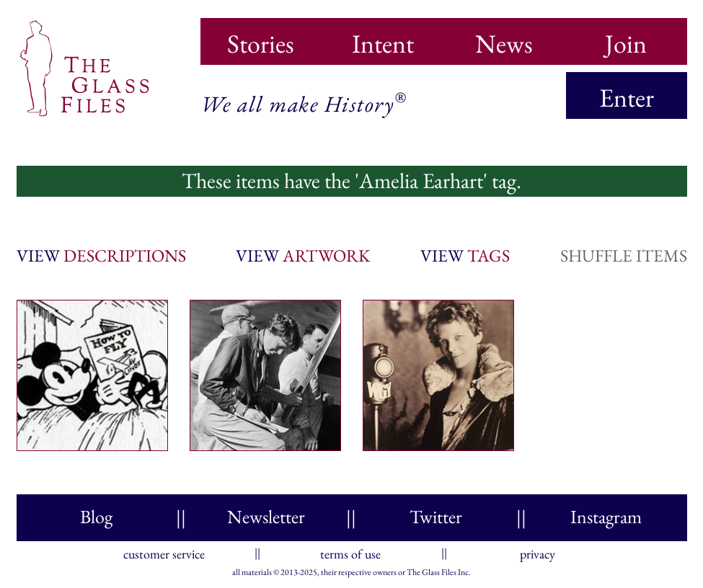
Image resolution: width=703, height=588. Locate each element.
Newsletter (266, 517)
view (101, 255)
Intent (383, 39)
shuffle (624, 255)
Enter (627, 98)
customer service (164, 551)
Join (626, 39)
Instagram (606, 517)
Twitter (436, 517)
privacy (538, 551)
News (504, 39)
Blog (96, 517)
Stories (261, 39)
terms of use (350, 551)
